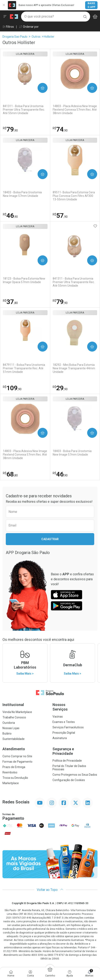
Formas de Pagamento (17, 762)
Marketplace (11, 783)
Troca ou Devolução (15, 778)
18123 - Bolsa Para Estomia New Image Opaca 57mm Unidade (24, 280)
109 (12, 388)
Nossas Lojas (11, 728)
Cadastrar (50, 539)
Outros (36, 37)
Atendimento (14, 749)
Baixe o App (91, 5)
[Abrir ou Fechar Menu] (5, 17)
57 (60, 215)
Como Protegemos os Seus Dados (75, 775)
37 (10, 302)
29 (60, 388)
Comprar (41, 88)
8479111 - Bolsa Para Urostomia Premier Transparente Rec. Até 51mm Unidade (24, 368)
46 (10, 215)
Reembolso (10, 772)
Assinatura (60, 738)
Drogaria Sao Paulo (15, 37)
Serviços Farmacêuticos (68, 727)
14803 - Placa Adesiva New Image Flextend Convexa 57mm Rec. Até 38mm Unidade (75, 110)
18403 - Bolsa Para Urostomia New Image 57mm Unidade (22, 194)
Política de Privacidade (67, 761)
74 (60, 129)
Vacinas (58, 717)
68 (10, 474)
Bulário (7, 734)
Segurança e (75, 751)
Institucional (13, 705)
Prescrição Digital (64, 733)
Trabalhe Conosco (14, 717)
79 (10, 129)
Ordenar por (29, 27)
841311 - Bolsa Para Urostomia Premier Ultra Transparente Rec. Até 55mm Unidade (24, 110)
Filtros (8, 27)
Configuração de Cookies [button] (69, 780)
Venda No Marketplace (17, 712)
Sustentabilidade (14, 739)
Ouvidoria (9, 723)
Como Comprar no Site (17, 756)
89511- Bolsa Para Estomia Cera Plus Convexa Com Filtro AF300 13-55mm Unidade (74, 196)
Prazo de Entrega (14, 767)
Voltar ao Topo (50, 890)
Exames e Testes (64, 722)
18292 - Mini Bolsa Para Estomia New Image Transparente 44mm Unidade (74, 368)
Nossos (75, 707)
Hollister (49, 37)
